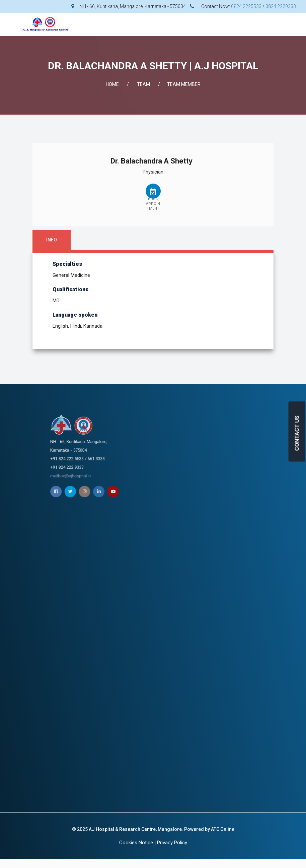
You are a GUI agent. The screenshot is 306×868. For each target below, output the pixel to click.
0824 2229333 (281, 6)
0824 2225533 (246, 6)
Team (143, 84)
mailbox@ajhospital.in (145, 457)
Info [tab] (52, 240)
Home (112, 84)
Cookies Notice (136, 843)
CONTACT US (297, 433)
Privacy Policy (172, 843)
